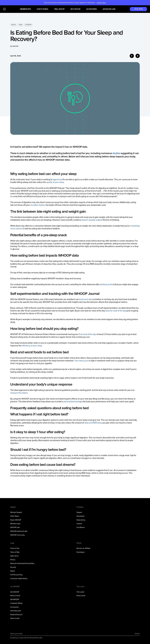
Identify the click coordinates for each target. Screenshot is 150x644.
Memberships (25, 9)
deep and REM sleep (93, 423)
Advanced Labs (109, 9)
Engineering (81, 520)
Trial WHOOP (59, 9)
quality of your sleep (55, 182)
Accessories (92, 9)
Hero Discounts (16, 611)
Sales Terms (14, 556)
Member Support (16, 512)
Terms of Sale (15, 552)
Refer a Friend (15, 596)
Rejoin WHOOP (16, 520)
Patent (12, 571)
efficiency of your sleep (32, 346)
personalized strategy (73, 401)
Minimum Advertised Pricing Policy (22, 563)
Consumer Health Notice (19, 578)
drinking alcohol (107, 284)
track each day (85, 299)
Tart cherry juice (82, 361)
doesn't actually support (92, 220)
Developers (81, 516)
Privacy (13, 560)
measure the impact (19, 393)
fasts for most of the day (116, 311)
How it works (42, 9)
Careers (79, 524)
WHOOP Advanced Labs (19, 531)
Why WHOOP (75, 9)
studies (116, 153)
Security (13, 567)
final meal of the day (87, 334)
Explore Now (101, 3)
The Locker (80, 592)
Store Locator (15, 618)
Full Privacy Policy (16, 575)
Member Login (15, 524)
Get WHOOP (15, 592)
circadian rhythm (37, 205)
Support (79, 512)
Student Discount (16, 614)
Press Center (81, 596)
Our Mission (81, 527)
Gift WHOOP (15, 599)
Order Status (15, 516)
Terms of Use (15, 548)
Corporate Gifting (16, 603)
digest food (57, 179)
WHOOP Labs (15, 527)
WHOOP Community (17, 535)
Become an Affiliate (83, 548)
